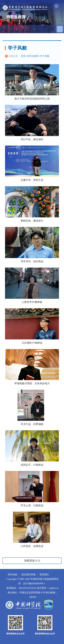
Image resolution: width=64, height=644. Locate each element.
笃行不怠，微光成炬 (32, 139)
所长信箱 (12, 575)
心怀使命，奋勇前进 (32, 546)
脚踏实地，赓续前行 (32, 221)
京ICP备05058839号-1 (34, 584)
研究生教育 (33, 56)
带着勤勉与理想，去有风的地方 (32, 383)
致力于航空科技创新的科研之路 (32, 99)
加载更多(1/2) (32, 561)
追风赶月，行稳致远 (32, 465)
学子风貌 (45, 56)
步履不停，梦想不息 (32, 180)
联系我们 (44, 575)
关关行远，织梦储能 (32, 424)
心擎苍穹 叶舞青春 (32, 302)
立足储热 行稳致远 (32, 343)
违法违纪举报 (28, 575)
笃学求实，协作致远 (32, 261)
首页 (23, 56)
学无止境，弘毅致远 (32, 505)
